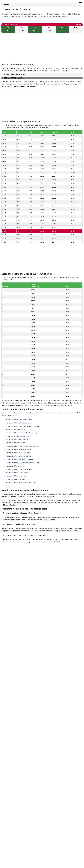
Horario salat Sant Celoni (15, 473)
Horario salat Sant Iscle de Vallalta (18, 483)
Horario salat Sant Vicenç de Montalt (19, 433)
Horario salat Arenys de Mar (16, 456)
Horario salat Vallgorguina (15, 436)
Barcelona (9, 486)
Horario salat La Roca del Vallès (17, 459)
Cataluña (6, 5)
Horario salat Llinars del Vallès (16, 420)
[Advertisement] (42, 50)
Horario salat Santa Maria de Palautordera (21, 463)
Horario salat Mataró (13, 430)
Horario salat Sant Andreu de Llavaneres (20, 426)
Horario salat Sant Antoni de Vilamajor (19, 446)
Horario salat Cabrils (13, 476)
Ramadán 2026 (7, 280)
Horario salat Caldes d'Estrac (16, 453)
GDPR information (8, 552)
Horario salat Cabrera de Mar (16, 469)
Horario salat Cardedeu (14, 443)
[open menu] (81, 3)
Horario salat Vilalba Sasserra (16, 423)
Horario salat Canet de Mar (15, 479)
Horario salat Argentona (14, 440)
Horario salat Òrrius (13, 466)
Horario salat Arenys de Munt (16, 450)
